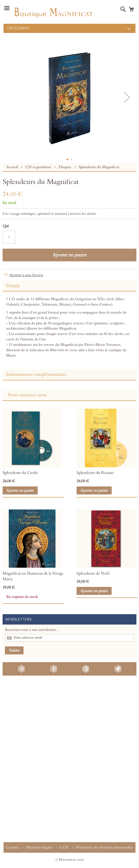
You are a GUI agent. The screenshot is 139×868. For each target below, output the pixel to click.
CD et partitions (39, 167)
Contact (12, 847)
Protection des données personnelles (104, 847)
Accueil (12, 167)
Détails (13, 286)
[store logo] (53, 12)
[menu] (69, 28)
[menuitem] (69, 28)
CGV (64, 847)
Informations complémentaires (36, 374)
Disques (65, 167)
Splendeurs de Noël (93, 573)
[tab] (69, 286)
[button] (127, 97)
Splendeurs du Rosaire (95, 473)
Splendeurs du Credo (20, 473)
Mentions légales (39, 847)
